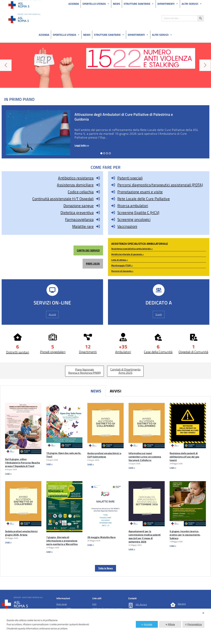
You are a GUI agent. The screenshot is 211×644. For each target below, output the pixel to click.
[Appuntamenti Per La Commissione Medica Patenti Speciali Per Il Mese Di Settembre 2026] (147, 504)
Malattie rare (83, 226)
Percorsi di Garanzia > (122, 271)
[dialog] (105, 626)
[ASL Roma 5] (131, 605)
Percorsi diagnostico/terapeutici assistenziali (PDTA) (160, 185)
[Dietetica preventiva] (98, 213)
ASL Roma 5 (141, 604)
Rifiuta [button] (170, 624)
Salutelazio (188, 3)
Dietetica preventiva (77, 212)
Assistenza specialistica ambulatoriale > (132, 249)
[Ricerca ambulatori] (113, 206)
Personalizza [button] (193, 624)
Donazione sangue (79, 206)
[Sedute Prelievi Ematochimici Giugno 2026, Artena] (23, 504)
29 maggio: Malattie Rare (101, 537)
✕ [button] (203, 613)
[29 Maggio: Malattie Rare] (105, 507)
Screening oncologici (134, 219)
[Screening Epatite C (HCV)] (113, 213)
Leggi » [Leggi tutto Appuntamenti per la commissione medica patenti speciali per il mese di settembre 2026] (132, 549)
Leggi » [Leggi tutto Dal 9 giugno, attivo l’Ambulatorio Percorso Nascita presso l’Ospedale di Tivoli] (8, 473)
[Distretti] (173, 605)
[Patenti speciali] (113, 178)
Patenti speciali (130, 178)
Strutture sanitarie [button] (109, 35)
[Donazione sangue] (98, 206)
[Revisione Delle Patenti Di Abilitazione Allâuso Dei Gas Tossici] (188, 426)
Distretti (182, 604)
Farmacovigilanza (79, 219)
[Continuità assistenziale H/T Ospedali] (98, 199)
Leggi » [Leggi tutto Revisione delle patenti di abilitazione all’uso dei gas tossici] (173, 468)
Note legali (62, 604)
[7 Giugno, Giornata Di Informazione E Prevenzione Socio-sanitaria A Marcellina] (64, 507)
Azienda (44, 35)
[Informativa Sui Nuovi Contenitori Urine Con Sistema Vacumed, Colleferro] (147, 426)
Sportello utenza (66, 35)
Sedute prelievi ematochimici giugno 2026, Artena (21, 533)
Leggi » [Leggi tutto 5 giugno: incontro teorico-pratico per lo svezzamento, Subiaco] (173, 546)
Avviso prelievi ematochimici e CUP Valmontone (104, 455)
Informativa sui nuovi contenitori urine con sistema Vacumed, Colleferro (145, 457)
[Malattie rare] (98, 226)
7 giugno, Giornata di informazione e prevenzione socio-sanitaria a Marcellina (62, 541)
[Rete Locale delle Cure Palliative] (113, 199)
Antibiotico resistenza (76, 178)
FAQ (94, 604)
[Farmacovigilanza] (98, 219)
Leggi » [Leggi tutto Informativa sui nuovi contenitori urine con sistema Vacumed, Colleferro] (132, 468)
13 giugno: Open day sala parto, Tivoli (64, 455)
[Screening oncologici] (113, 219)
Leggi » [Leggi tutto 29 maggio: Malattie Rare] (91, 545)
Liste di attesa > (120, 260)
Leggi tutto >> (82, 145)
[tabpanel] (105, 486)
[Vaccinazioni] (113, 226)
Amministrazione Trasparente (33, 3)
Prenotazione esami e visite (140, 192)
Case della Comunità (158, 352)
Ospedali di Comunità (193, 352)
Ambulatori (123, 352)
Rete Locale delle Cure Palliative (144, 199)
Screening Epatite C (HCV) (138, 212)
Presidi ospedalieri (53, 352)
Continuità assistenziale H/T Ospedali (63, 199)
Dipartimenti (138, 35)
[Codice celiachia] (98, 192)
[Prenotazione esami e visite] (113, 192)
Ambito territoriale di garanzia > (128, 254)
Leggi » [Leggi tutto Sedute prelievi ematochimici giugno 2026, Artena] (8, 542)
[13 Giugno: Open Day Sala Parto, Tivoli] (64, 425)
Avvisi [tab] (116, 391)
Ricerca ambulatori (133, 206)
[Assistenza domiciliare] (98, 185)
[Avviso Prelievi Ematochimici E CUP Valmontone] (105, 426)
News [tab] (96, 391)
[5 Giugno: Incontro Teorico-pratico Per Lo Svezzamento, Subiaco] (188, 504)
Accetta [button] (147, 624)
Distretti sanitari (18, 352)
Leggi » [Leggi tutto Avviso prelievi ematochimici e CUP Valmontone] (91, 464)
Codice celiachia (81, 192)
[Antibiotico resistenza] (98, 178)
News (87, 35)
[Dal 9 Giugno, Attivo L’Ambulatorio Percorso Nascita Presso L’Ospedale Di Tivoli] (23, 429)
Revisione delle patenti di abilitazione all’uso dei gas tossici (184, 457)
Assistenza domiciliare (75, 185)
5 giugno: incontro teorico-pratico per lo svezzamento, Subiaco (185, 535)
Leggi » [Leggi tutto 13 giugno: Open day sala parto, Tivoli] (50, 464)
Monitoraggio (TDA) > (122, 265)
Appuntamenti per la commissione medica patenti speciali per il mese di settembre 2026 (145, 536)
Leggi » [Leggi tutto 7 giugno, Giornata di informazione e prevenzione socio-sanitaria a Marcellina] (50, 552)
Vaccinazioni (127, 226)
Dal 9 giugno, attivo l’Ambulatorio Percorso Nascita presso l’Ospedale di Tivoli (23, 463)
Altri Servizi (162, 35)
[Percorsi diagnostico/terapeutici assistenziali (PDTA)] (113, 185)
